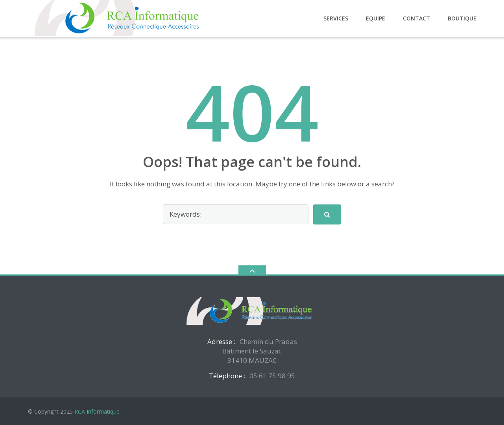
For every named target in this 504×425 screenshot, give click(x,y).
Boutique (462, 18)
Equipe (376, 18)
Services (336, 18)
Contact (416, 18)
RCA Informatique (97, 411)
